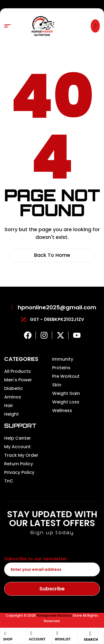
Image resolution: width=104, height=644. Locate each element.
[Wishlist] (57, 633)
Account (37, 639)
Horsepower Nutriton (54, 615)
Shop (8, 639)
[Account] (31, 633)
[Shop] (5, 634)
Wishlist (63, 639)
